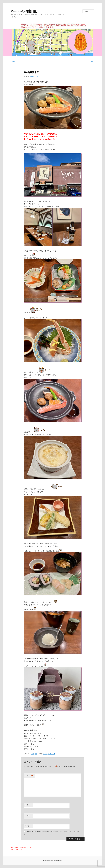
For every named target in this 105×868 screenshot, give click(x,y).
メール (27, 815)
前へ (13, 61)
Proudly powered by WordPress (52, 861)
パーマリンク (51, 754)
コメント (29, 776)
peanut (45, 754)
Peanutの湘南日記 (24, 11)
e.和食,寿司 (34, 754)
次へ (92, 61)
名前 (27, 805)
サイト (27, 826)
